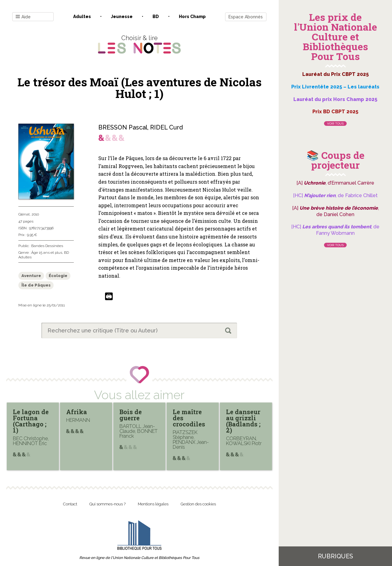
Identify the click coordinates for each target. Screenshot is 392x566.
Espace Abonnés (246, 17)
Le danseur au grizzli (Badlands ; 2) (243, 421)
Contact (70, 504)
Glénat (24, 214)
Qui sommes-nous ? (107, 504)
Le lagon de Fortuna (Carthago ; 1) (31, 421)
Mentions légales (153, 504)
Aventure (31, 276)
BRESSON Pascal (123, 127)
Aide (23, 17)
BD (156, 17)
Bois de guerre (131, 415)
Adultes (82, 17)
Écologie (58, 276)
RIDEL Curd (166, 127)
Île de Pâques (36, 285)
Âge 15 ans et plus (47, 253)
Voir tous (335, 124)
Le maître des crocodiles (189, 418)
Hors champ (192, 17)
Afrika (77, 412)
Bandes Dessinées (47, 246)
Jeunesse (122, 17)
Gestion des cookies (198, 504)
